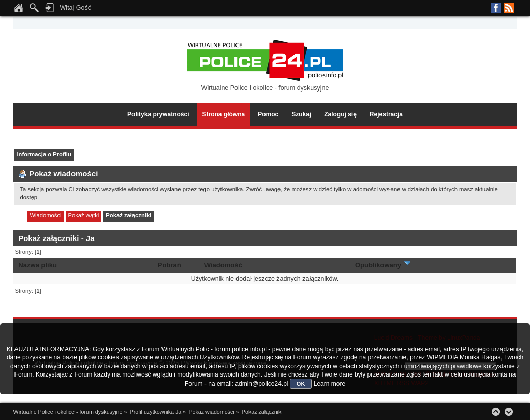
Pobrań (170, 265)
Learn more (329, 384)
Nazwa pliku (38, 265)
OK (301, 384)
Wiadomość (223, 265)
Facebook (496, 8)
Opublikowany (383, 265)
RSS (509, 8)
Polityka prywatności (158, 114)
